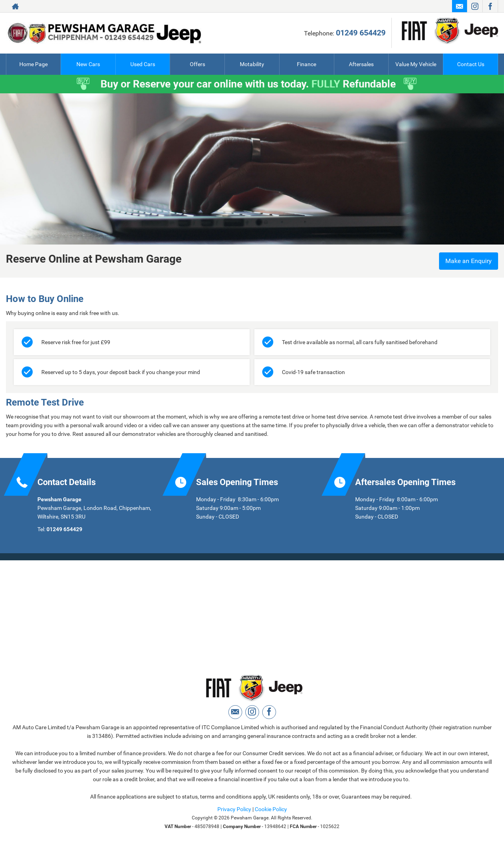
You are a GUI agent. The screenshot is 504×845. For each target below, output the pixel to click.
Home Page (33, 64)
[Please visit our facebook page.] (490, 6)
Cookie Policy (271, 809)
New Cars (88, 64)
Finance (307, 64)
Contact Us (471, 64)
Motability (252, 64)
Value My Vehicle (416, 64)
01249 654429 (361, 33)
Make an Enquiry (469, 261)
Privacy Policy (234, 809)
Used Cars (143, 64)
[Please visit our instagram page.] (475, 6)
